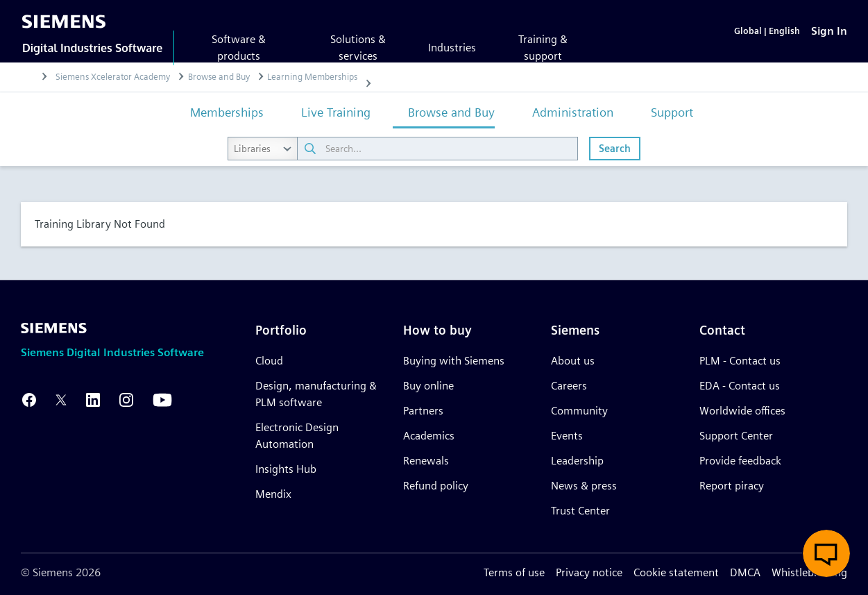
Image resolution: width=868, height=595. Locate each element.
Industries (452, 48)
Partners (423, 411)
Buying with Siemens (454, 361)
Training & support (543, 48)
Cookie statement (676, 572)
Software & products (239, 48)
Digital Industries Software (92, 48)
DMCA (745, 572)
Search (615, 150)
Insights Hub (286, 469)
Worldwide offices (742, 411)
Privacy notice (589, 572)
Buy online (428, 386)
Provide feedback (740, 461)
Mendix (273, 494)
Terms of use (514, 572)
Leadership (577, 461)
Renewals (426, 461)
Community (579, 411)
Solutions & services (358, 48)
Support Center (736, 436)
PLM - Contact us (740, 361)
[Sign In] (829, 32)
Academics (429, 436)
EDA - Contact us (740, 386)
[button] (826, 553)
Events (567, 436)
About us (573, 361)
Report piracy (732, 486)
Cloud (269, 361)
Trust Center (580, 511)
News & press (584, 486)
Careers (569, 386)
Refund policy (436, 486)
